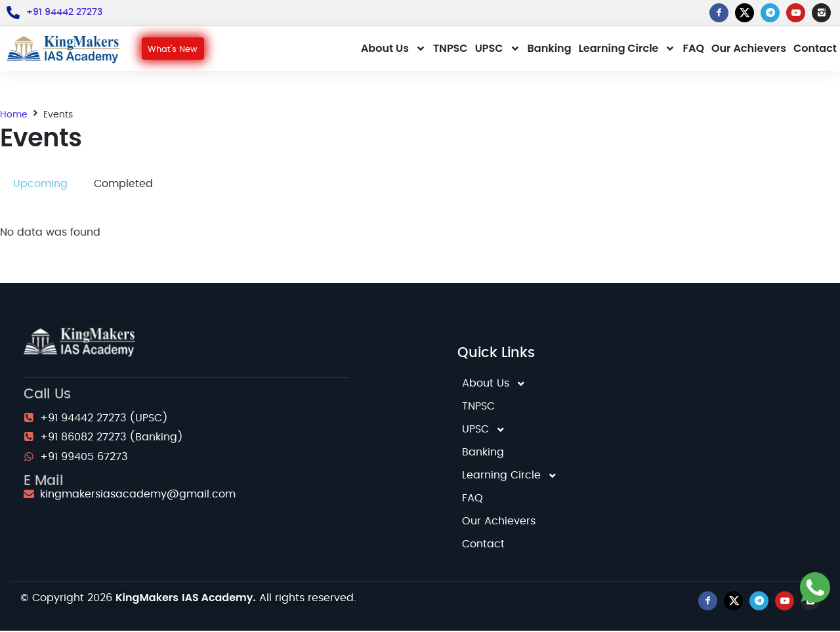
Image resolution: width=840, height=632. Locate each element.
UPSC (498, 49)
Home (14, 116)
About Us (393, 49)
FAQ (693, 49)
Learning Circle (627, 49)
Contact (815, 49)
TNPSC (451, 49)
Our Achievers (749, 49)
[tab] (40, 185)
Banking (550, 49)
